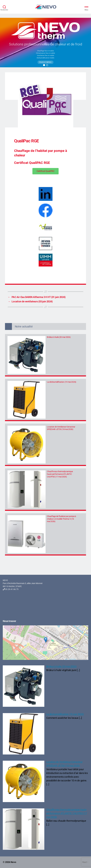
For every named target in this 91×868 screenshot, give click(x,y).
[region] (45, 43)
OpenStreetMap (72, 659)
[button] (44, 65)
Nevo (13, 862)
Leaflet (66, 659)
